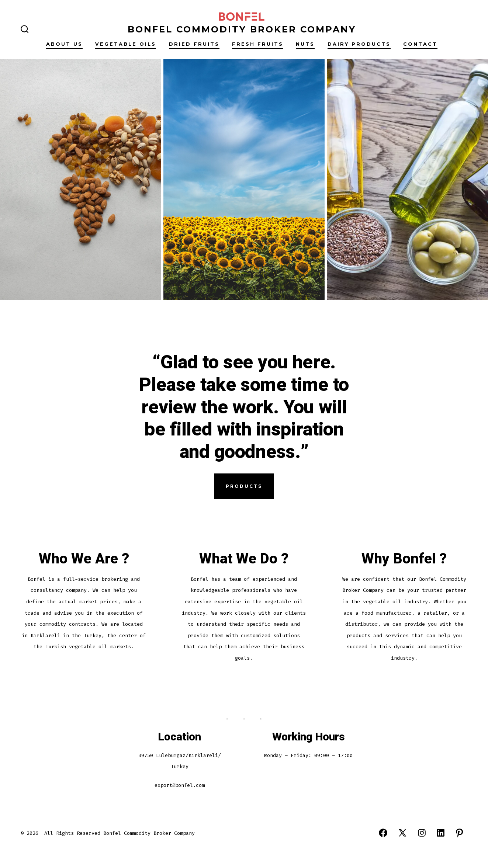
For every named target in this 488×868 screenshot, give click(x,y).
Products (244, 486)
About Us (64, 44)
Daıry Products (359, 44)
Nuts (305, 44)
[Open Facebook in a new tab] (383, 833)
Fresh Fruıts (258, 44)
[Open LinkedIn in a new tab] (441, 833)
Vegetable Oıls (126, 44)
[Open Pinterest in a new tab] (459, 833)
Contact (420, 44)
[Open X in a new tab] (402, 833)
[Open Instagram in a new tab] (422, 833)
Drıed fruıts (194, 44)
